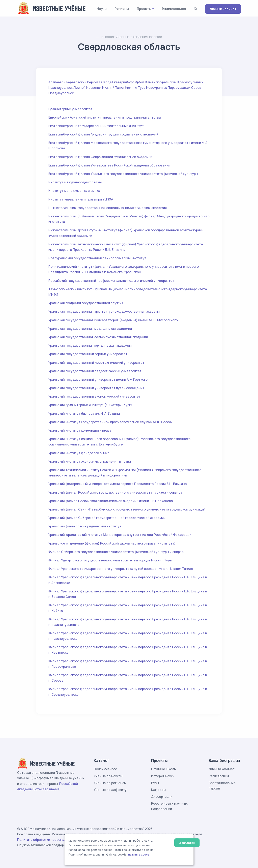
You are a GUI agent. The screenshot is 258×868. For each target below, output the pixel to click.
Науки (102, 9)
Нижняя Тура (135, 88)
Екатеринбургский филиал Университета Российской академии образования (109, 165)
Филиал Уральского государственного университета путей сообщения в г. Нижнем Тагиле (121, 569)
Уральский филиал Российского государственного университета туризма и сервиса (115, 492)
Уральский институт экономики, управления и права (90, 461)
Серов (196, 88)
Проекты (144, 9)
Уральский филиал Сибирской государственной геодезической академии (107, 518)
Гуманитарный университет (70, 109)
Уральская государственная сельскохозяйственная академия (98, 337)
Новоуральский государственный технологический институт (97, 258)
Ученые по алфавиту (110, 790)
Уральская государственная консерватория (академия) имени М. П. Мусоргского (113, 320)
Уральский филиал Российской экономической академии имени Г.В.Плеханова (111, 501)
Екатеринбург (123, 82)
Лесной (79, 88)
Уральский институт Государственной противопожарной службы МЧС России (110, 422)
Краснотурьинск (190, 82)
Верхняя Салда (99, 82)
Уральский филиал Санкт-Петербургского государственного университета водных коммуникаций (127, 509)
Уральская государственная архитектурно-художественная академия (105, 311)
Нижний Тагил (113, 88)
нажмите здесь (139, 855)
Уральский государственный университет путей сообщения (96, 388)
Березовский (76, 82)
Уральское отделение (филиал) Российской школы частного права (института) (112, 543)
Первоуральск (179, 88)
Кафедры (158, 790)
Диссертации (162, 797)
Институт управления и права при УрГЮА (81, 199)
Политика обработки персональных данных (52, 840)
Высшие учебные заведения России (132, 37)
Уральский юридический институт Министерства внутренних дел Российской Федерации (120, 535)
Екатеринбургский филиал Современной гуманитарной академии (100, 157)
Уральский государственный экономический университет (94, 396)
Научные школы (164, 769)
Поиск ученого (105, 769)
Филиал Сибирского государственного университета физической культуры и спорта (116, 552)
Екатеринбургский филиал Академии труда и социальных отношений (103, 134)
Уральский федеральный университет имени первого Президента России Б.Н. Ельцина (118, 484)
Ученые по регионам (110, 783)
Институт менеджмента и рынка (74, 191)
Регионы (122, 9)
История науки (163, 776)
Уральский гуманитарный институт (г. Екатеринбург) (90, 405)
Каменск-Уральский (161, 82)
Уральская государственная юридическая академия (90, 345)
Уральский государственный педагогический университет (95, 371)
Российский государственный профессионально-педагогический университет (111, 281)
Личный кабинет (223, 9)
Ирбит (140, 82)
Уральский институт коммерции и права (80, 430)
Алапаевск (57, 82)
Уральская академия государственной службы (86, 303)
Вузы (155, 783)
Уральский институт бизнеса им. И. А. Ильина (84, 413)
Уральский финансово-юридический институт (85, 526)
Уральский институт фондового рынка (79, 453)
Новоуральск (157, 88)
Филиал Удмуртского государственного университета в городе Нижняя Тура (110, 560)
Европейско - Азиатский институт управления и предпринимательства (105, 117)
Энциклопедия (174, 9)
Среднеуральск (61, 93)
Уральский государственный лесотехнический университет (96, 363)
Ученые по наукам (108, 776)
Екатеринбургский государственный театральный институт (96, 126)
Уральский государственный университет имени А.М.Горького (98, 379)
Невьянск (94, 88)
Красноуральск (60, 88)
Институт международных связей (75, 182)
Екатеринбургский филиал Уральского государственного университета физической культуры (123, 174)
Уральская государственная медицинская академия (90, 329)
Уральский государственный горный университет (88, 354)
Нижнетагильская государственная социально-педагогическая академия (108, 208)
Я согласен (187, 843)
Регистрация (219, 776)
